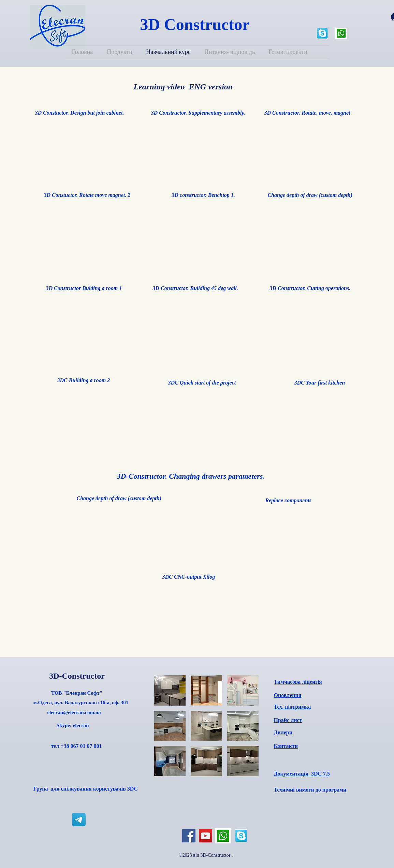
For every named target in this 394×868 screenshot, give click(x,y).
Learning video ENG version (182, 87)
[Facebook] (189, 836)
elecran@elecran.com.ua (74, 712)
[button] (170, 690)
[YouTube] (206, 836)
